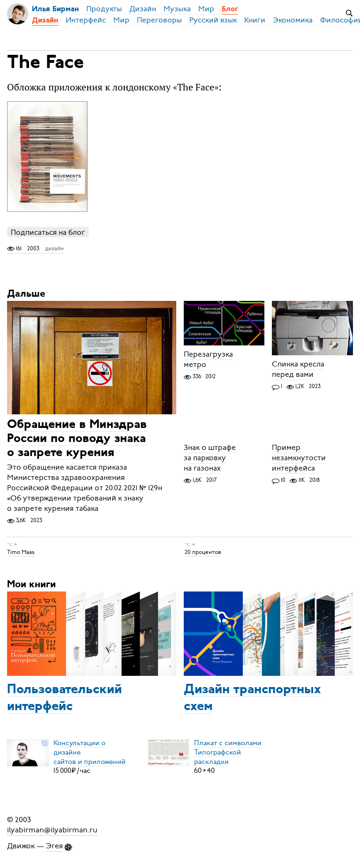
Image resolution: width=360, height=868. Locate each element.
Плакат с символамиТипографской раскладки (228, 752)
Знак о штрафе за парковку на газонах (210, 458)
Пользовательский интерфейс (64, 698)
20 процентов (203, 552)
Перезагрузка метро (208, 359)
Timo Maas (21, 552)
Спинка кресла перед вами (298, 369)
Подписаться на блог (48, 232)
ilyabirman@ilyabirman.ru (52, 830)
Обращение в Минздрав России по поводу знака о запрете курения (77, 439)
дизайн (54, 248)
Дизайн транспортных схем (252, 698)
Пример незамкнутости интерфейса (299, 458)
